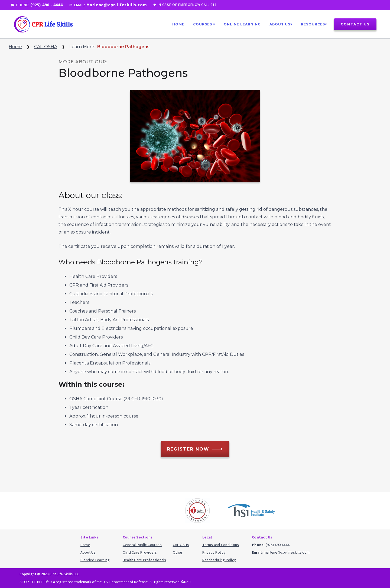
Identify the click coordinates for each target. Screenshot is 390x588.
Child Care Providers (140, 553)
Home (178, 24)
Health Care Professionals (144, 560)
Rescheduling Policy (219, 560)
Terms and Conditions (221, 545)
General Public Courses (142, 545)
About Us (88, 553)
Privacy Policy (214, 553)
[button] (204, 24)
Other (178, 553)
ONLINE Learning (242, 24)
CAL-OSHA (46, 47)
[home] (43, 24)
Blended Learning (95, 560)
